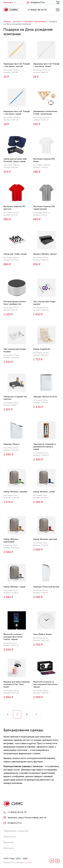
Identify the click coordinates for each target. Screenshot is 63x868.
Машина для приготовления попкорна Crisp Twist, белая (17, 684)
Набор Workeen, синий (44, 492)
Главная (7, 21)
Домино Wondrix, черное (45, 254)
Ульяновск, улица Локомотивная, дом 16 (27, 818)
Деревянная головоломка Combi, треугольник (45, 113)
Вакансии (9, 842)
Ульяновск (9, 3)
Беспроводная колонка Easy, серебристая (15, 303)
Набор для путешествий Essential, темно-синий (15, 160)
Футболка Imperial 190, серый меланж (44, 208)
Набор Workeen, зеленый (15, 492)
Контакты (9, 848)
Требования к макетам (16, 831)
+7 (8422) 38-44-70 (37, 10)
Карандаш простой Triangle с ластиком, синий (17, 113)
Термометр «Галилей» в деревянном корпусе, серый (45, 447)
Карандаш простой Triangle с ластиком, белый (46, 65)
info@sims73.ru (38, 3)
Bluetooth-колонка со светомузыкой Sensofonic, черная (46, 684)
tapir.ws (28, 862)
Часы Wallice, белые (42, 634)
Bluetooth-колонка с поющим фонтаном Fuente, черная (13, 637)
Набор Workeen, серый (14, 587)
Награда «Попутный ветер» (46, 587)
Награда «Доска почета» (45, 397)
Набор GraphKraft (42, 349)
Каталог (17, 21)
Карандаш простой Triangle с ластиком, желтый (17, 65)
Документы (10, 837)
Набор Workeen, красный (45, 539)
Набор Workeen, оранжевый (11, 540)
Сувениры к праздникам (35, 21)
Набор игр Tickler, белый (15, 254)
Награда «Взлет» (12, 444)
